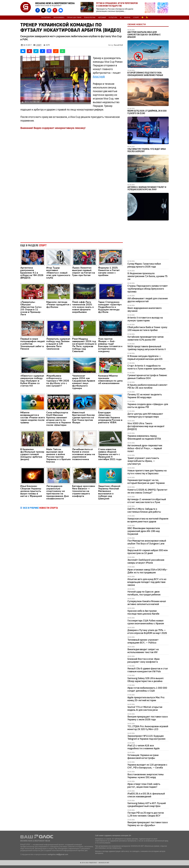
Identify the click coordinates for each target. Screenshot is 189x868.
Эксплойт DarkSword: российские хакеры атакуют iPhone (146, 561)
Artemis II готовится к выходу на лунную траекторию (145, 319)
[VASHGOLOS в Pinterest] (55, 10)
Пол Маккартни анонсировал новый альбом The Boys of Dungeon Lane (147, 542)
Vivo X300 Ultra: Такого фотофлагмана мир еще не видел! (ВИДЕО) (146, 426)
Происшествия (74, 18)
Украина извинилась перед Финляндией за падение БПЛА (144, 437)
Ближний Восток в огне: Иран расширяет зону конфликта (144, 660)
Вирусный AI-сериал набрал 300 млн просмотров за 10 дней (148, 552)
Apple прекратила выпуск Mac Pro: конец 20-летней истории (146, 699)
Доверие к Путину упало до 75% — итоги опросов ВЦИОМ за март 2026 (147, 632)
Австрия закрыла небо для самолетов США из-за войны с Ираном (144, 35)
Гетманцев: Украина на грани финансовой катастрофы (143, 757)
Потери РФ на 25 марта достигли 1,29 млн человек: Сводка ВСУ (146, 814)
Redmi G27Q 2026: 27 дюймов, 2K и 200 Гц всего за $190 (147, 112)
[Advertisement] (72, 219)
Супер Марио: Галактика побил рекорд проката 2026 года (144, 265)
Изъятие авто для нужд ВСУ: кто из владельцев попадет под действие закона (147, 582)
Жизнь (127, 18)
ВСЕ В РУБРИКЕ (41, 508)
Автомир (102, 18)
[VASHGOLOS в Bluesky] (61, 10)
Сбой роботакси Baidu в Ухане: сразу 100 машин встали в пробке (147, 329)
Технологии (90, 18)
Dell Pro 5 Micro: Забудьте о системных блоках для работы (144, 510)
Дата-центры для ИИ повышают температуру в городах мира (145, 415)
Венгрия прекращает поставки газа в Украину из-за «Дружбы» (148, 824)
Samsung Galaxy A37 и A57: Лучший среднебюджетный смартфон (147, 805)
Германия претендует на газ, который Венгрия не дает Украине (146, 482)
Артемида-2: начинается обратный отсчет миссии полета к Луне (147, 501)
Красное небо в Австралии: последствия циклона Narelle (143, 612)
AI (121, 18)
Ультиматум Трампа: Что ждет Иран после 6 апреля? (147, 150)
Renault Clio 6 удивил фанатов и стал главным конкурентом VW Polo (148, 670)
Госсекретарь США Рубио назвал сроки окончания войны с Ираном (146, 622)
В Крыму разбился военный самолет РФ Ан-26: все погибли (147, 386)
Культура (113, 18)
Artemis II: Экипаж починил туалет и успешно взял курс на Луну (147, 188)
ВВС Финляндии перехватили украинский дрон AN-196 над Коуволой (144, 531)
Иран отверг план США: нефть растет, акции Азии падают (144, 785)
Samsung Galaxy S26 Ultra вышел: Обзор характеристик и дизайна (146, 680)
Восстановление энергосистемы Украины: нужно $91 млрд (146, 776)
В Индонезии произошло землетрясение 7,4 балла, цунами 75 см (147, 276)
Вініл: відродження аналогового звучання (145, 310)
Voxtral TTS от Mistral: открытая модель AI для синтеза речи (145, 709)
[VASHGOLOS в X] (43, 10)
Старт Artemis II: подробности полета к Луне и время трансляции (146, 367)
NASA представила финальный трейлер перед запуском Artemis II (147, 348)
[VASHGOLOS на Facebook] (38, 10)
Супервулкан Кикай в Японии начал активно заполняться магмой (147, 603)
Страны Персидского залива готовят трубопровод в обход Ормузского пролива (148, 289)
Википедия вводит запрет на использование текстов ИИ (143, 651)
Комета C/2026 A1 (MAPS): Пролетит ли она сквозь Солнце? (147, 491)
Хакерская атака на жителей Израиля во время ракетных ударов (148, 520)
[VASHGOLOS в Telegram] (49, 10)
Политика (46, 18)
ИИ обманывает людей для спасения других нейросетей (148, 300)
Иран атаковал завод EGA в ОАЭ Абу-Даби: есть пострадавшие (147, 571)
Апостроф (99, 77)
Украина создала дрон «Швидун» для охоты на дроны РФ (148, 406)
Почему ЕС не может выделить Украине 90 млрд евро (145, 396)
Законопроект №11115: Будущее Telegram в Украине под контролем (146, 737)
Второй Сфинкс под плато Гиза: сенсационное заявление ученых (145, 74)
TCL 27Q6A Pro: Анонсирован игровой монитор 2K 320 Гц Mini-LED (148, 728)
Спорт (136, 18)
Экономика (59, 18)
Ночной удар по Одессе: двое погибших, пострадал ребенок (144, 593)
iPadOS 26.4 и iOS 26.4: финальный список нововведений (146, 795)
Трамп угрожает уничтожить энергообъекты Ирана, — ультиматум (143, 461)
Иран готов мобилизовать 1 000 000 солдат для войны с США (147, 689)
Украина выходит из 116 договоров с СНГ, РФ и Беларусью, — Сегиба (147, 766)
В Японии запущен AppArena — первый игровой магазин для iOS (145, 358)
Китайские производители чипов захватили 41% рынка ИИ (145, 338)
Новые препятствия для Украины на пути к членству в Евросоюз (147, 472)
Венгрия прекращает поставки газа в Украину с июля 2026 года (148, 718)
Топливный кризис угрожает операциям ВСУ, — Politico (143, 641)
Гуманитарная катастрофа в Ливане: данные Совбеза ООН (147, 377)
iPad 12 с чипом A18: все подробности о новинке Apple (144, 747)
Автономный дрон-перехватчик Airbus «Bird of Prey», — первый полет (145, 448)
